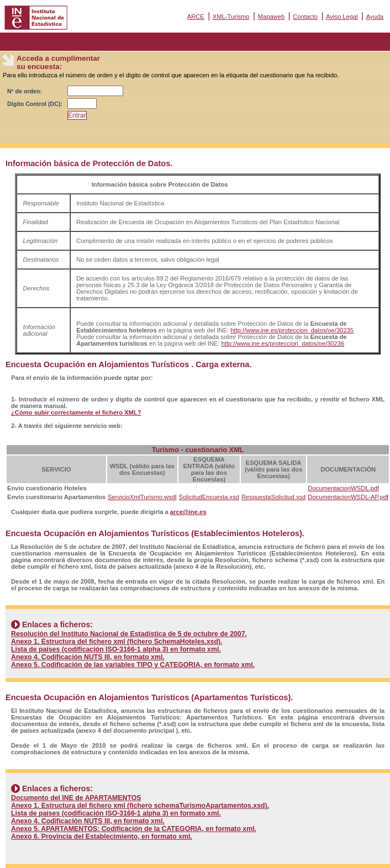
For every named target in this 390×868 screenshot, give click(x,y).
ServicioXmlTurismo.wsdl (142, 497)
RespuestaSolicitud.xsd (273, 497)
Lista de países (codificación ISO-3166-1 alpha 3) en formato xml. (116, 649)
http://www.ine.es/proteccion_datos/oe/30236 (283, 343)
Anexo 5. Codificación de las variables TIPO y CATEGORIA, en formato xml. (133, 665)
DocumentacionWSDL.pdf (343, 488)
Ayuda (375, 17)
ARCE (196, 17)
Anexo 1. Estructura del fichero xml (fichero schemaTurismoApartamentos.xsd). (140, 806)
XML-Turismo (231, 17)
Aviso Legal (342, 17)
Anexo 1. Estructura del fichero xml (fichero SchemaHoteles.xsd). (117, 642)
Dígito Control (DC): (35, 104)
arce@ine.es (188, 512)
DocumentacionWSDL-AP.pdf (348, 497)
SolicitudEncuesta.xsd (209, 497)
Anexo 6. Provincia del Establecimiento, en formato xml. (102, 837)
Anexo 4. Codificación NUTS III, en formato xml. (88, 657)
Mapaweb (272, 17)
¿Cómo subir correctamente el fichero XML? (76, 412)
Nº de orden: (25, 91)
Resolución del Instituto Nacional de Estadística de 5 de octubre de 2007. (129, 634)
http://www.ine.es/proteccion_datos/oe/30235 (292, 330)
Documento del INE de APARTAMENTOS (76, 798)
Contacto (305, 17)
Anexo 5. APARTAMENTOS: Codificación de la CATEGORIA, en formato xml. (134, 829)
